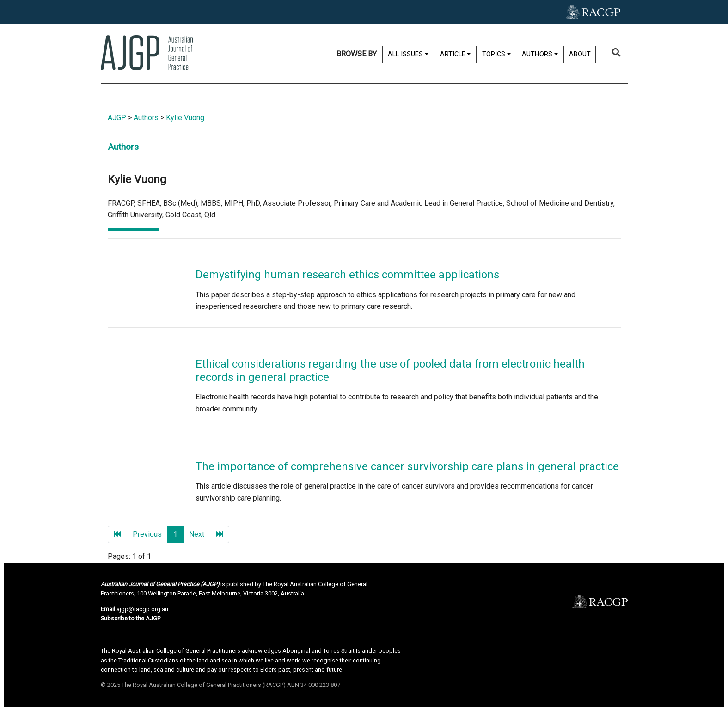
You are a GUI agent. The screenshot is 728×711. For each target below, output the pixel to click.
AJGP (117, 118)
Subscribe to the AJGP (131, 618)
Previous (147, 534)
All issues (405, 54)
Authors (537, 54)
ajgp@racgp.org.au (142, 609)
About (580, 54)
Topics (494, 54)
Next (197, 534)
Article (453, 54)
